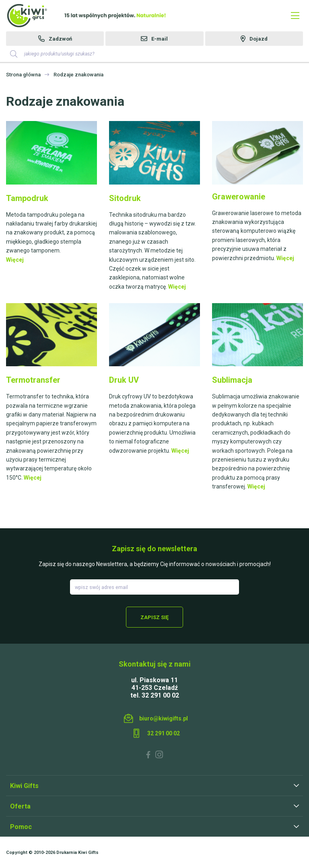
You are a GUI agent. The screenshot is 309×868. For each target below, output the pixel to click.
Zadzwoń (60, 39)
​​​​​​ (257, 152)
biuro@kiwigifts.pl (164, 718)
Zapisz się (154, 617)
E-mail (160, 39)
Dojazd (259, 39)
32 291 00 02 (164, 733)
